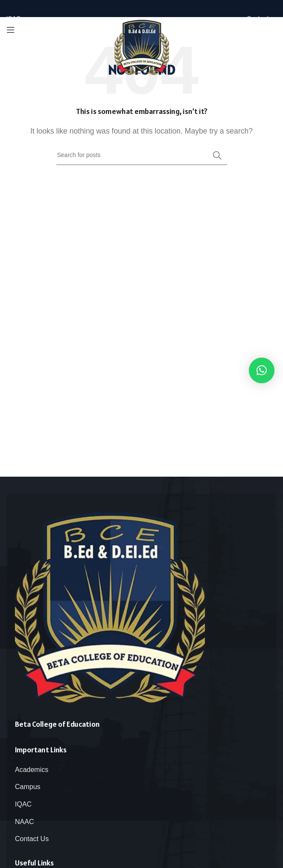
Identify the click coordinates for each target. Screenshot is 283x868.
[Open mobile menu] (11, 30)
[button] (262, 370)
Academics (32, 770)
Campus (28, 787)
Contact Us (32, 839)
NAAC (24, 822)
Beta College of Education (57, 724)
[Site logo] (142, 46)
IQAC (23, 804)
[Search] (142, 155)
